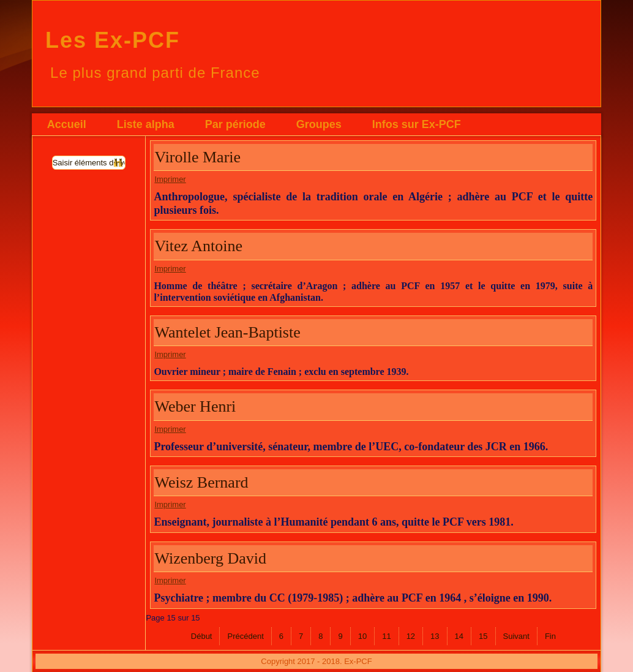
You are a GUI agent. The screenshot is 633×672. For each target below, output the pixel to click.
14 (459, 636)
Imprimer (170, 179)
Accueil (67, 124)
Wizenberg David (210, 558)
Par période (235, 124)
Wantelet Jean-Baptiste (227, 332)
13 (435, 636)
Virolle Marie (197, 157)
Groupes (319, 124)
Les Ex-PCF (113, 40)
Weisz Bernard (201, 482)
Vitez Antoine (198, 246)
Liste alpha (146, 124)
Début (202, 636)
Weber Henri (195, 406)
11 (386, 636)
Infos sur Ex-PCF (417, 124)
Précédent (245, 636)
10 (362, 636)
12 (411, 636)
